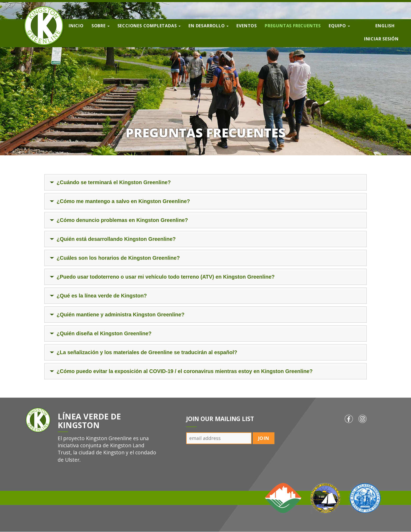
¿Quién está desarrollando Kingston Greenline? (116, 239)
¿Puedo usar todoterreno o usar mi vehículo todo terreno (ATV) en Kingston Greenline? (166, 277)
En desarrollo (209, 26)
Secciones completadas (149, 26)
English (385, 26)
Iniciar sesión (381, 39)
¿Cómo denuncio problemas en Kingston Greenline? (122, 220)
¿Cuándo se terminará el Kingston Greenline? (114, 182)
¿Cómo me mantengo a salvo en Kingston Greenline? (123, 201)
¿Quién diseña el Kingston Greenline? (104, 333)
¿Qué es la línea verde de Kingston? (102, 296)
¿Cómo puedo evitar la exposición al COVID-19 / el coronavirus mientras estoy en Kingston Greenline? (185, 371)
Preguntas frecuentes (293, 26)
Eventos (247, 26)
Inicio (76, 26)
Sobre (101, 26)
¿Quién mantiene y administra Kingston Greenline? (121, 315)
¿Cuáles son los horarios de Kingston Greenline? (118, 258)
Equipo (339, 26)
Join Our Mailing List (220, 419)
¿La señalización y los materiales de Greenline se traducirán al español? (147, 352)
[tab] (206, 182)
